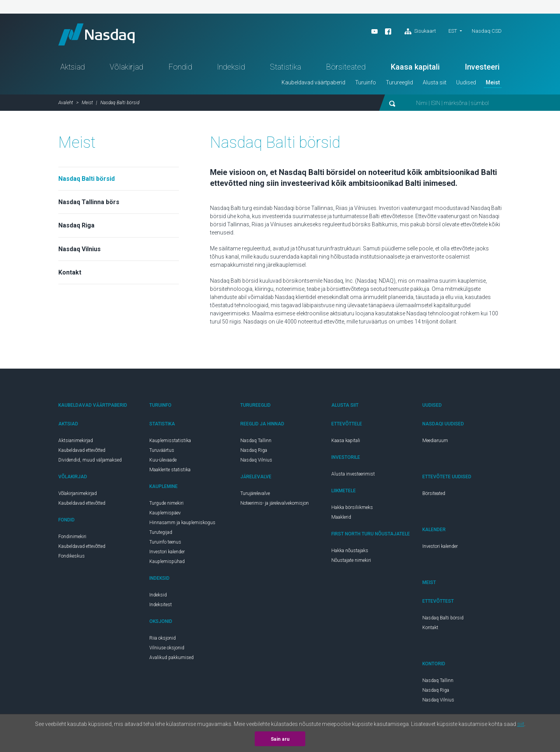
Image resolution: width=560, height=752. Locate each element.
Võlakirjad (126, 68)
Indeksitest (161, 606)
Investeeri (482, 68)
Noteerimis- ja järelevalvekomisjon (275, 505)
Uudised (466, 84)
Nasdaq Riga (76, 227)
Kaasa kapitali (415, 68)
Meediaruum (435, 442)
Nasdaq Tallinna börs (89, 204)
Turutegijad (161, 534)
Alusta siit (435, 84)
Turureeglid (399, 84)
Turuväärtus (162, 452)
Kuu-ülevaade (163, 462)
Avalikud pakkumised (171, 659)
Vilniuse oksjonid (167, 649)
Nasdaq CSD (487, 31)
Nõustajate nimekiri (351, 562)
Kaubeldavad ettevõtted (82, 452)
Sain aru (280, 739)
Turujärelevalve (255, 495)
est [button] (453, 31)
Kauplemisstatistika (170, 442)
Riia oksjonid (163, 640)
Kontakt (70, 274)
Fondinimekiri (72, 538)
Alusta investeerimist (353, 476)
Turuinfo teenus (165, 544)
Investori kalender (167, 553)
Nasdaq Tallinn (256, 442)
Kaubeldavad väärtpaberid (313, 84)
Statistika (285, 68)
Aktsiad (73, 68)
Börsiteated (346, 68)
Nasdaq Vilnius (80, 251)
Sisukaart (420, 31)
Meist (493, 84)
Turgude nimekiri (166, 505)
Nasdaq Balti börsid (87, 180)
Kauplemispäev (165, 514)
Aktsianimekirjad (76, 442)
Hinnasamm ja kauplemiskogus (182, 524)
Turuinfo (366, 84)
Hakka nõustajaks (350, 552)
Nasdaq (99, 35)
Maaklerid (341, 519)
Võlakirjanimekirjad (78, 495)
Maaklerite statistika (170, 471)
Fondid (180, 68)
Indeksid (231, 68)
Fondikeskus (72, 558)
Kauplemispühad (167, 563)
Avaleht (66, 104)
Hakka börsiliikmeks (352, 509)
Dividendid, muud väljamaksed (90, 462)
